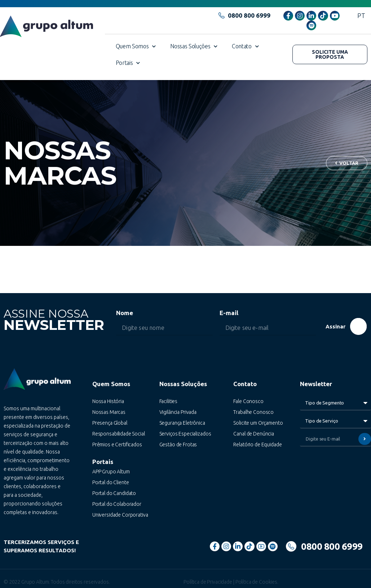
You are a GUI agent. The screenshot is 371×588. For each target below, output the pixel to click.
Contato (245, 46)
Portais (128, 63)
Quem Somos (136, 46)
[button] (330, 54)
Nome (125, 313)
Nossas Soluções (194, 46)
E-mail (229, 313)
